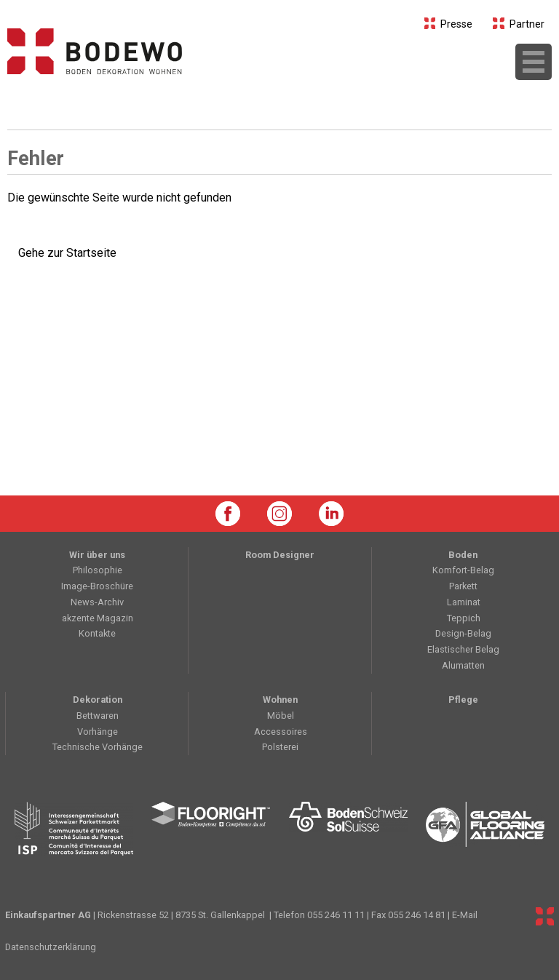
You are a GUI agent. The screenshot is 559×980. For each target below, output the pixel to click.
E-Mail (465, 915)
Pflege (463, 700)
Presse (449, 24)
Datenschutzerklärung (51, 947)
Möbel (281, 716)
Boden (463, 555)
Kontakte (97, 633)
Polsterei (280, 747)
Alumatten (463, 665)
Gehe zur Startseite (67, 253)
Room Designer (280, 555)
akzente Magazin (98, 618)
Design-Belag (463, 633)
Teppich (464, 618)
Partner (519, 24)
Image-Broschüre (97, 586)
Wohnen (280, 700)
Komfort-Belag (463, 570)
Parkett (463, 586)
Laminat (464, 602)
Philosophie (98, 570)
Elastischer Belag (463, 649)
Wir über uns (97, 555)
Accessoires (281, 732)
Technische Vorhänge (98, 747)
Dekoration (98, 700)
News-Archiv (97, 602)
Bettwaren (98, 716)
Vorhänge (98, 732)
